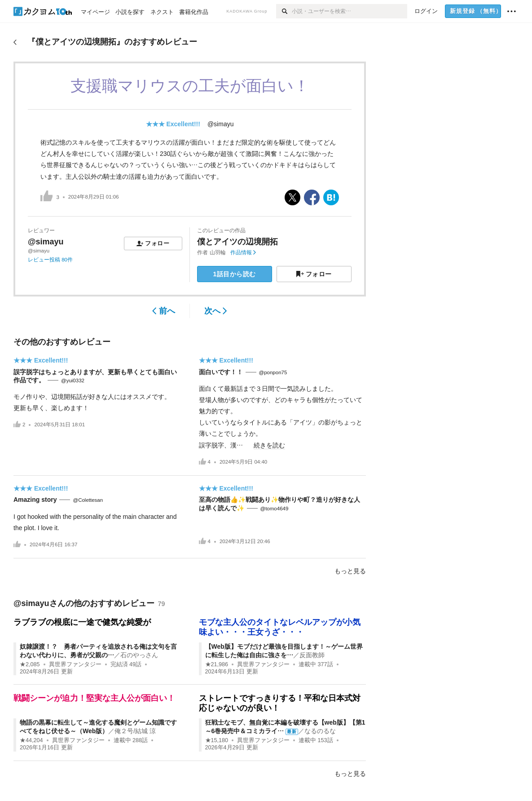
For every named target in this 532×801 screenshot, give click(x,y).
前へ (164, 311)
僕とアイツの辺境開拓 (237, 242)
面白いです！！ (221, 372)
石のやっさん (139, 655)
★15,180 (217, 740)
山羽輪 (218, 252)
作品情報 (243, 252)
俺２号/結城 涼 (135, 731)
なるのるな (320, 731)
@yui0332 (73, 381)
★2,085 (30, 664)
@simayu (221, 124)
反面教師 (312, 655)
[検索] (284, 11)
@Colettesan (88, 500)
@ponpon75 (273, 372)
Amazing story (35, 500)
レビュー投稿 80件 (50, 260)
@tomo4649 (275, 509)
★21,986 (217, 664)
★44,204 (31, 740)
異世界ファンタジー (75, 664)
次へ (216, 311)
